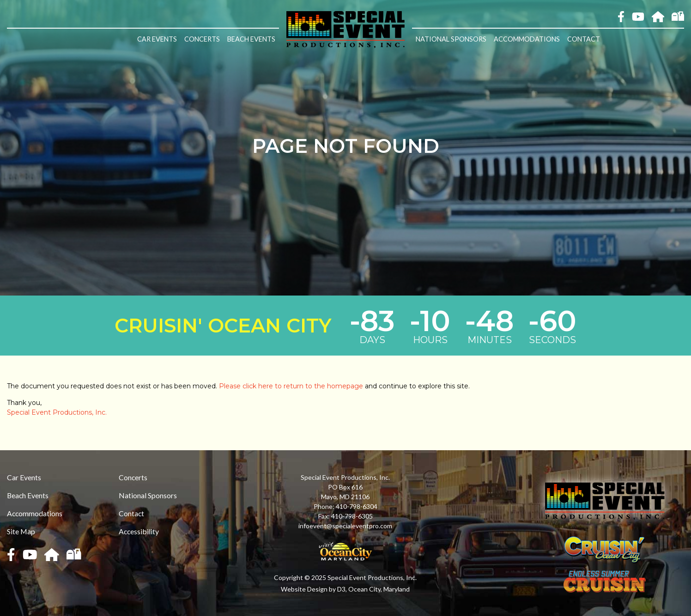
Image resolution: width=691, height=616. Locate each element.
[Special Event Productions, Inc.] (345, 29)
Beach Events (251, 39)
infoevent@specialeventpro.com (345, 526)
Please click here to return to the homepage (291, 386)
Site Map (21, 531)
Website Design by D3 (313, 589)
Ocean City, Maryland (379, 589)
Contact (584, 39)
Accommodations (527, 39)
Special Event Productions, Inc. (57, 412)
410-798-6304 (357, 506)
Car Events (157, 39)
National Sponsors (451, 39)
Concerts (202, 39)
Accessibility (139, 531)
